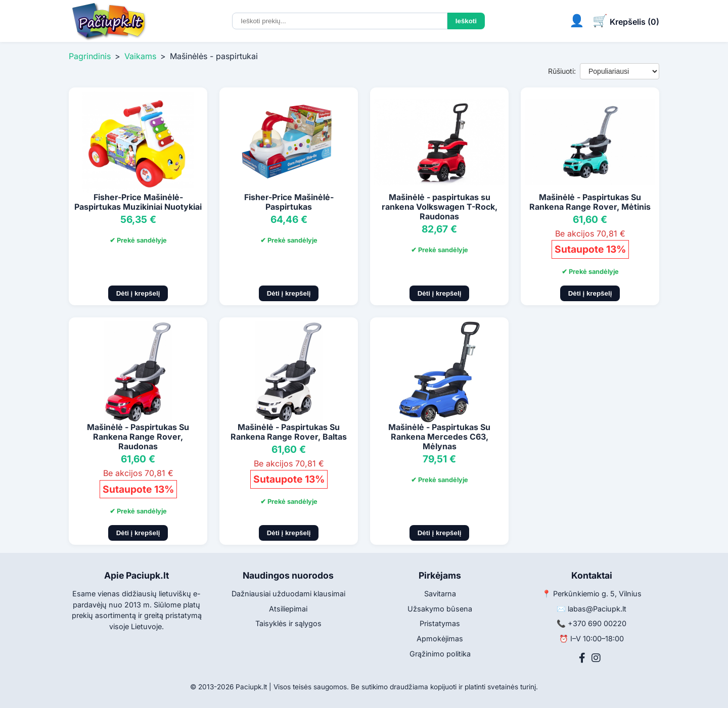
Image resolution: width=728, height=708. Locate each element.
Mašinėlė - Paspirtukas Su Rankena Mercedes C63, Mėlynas (439, 437)
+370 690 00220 (597, 623)
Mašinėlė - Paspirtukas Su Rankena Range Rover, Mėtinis (590, 202)
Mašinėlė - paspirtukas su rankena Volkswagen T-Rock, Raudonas (440, 207)
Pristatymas (440, 623)
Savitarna (440, 594)
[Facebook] (582, 658)
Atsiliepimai (288, 609)
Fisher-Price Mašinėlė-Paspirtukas (289, 202)
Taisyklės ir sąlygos (288, 623)
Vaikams (140, 56)
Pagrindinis (90, 56)
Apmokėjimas (440, 639)
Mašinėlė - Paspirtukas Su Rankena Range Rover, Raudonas (138, 437)
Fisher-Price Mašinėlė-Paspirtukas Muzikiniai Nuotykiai (138, 202)
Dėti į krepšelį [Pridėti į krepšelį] (138, 293)
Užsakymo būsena (440, 609)
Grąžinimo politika (440, 654)
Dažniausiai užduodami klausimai (288, 594)
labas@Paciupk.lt (597, 609)
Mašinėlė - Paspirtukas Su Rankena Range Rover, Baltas (289, 432)
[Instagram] (596, 658)
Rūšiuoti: (562, 71)
